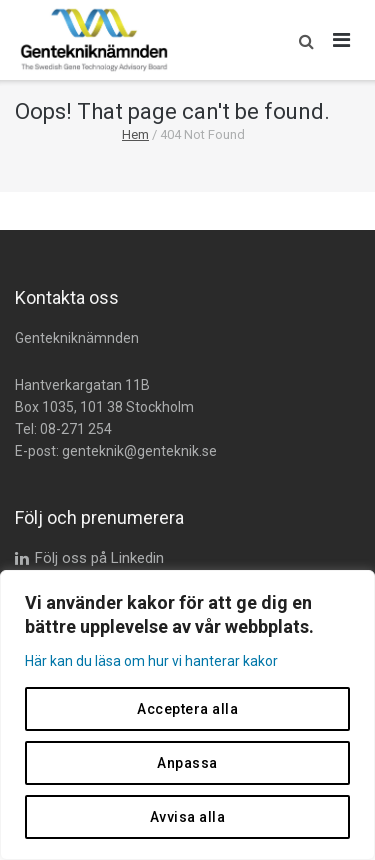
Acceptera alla (187, 709)
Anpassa (187, 763)
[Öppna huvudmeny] (342, 40)
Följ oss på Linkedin (99, 558)
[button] (301, 40)
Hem (135, 134)
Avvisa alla (188, 817)
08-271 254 (76, 429)
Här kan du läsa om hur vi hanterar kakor (151, 661)
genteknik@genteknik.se (139, 451)
